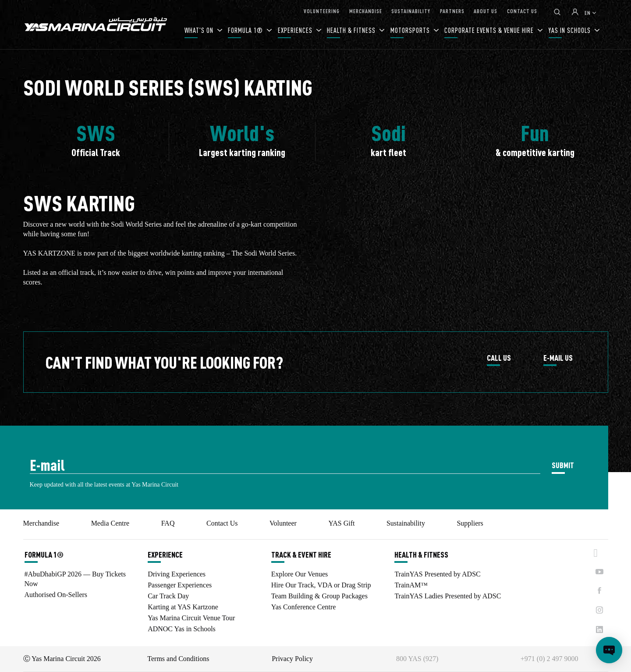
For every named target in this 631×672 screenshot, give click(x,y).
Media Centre (110, 523)
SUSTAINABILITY (411, 11)
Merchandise (41, 523)
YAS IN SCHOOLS (571, 30)
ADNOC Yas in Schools (182, 629)
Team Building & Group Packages (319, 596)
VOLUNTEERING (322, 11)
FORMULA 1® (246, 30)
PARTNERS (452, 11)
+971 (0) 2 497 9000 (549, 659)
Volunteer (283, 523)
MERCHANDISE (366, 11)
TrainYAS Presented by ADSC (437, 574)
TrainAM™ (411, 585)
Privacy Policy (292, 659)
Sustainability (406, 523)
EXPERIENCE (165, 555)
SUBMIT (563, 465)
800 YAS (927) (417, 659)
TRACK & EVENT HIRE (301, 555)
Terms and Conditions (178, 659)
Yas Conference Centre (304, 607)
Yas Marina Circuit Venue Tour (191, 618)
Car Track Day (168, 596)
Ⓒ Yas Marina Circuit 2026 (62, 659)
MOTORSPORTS (411, 30)
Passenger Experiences (180, 585)
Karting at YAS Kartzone (183, 607)
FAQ (168, 523)
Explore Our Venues (300, 574)
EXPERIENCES (296, 30)
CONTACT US (522, 11)
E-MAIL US (558, 358)
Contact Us (222, 523)
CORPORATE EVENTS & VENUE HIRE (490, 30)
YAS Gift (341, 523)
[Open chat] (609, 650)
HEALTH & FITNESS (352, 30)
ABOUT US (486, 11)
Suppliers (470, 523)
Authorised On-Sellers (56, 595)
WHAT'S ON (200, 30)
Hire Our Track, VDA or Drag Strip (321, 585)
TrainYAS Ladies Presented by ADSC (448, 596)
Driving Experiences (177, 574)
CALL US (499, 358)
